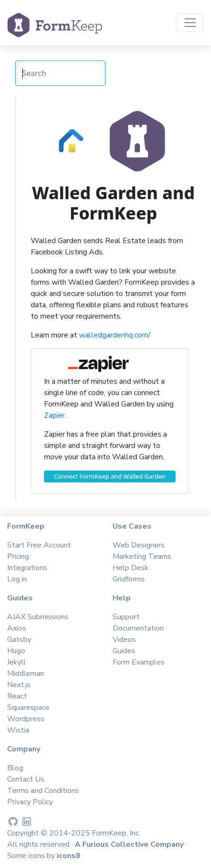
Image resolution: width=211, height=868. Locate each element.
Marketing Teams (142, 556)
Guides (124, 651)
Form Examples (139, 662)
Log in (17, 579)
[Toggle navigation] (190, 23)
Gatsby (19, 640)
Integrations (27, 568)
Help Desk (131, 568)
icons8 (69, 856)
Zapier (54, 415)
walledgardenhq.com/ (115, 335)
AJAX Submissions (38, 617)
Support (126, 617)
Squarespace (28, 708)
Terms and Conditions (43, 791)
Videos (124, 640)
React (17, 696)
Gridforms (129, 579)
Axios (17, 628)
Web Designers (139, 545)
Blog (15, 768)
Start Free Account (39, 545)
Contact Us (26, 779)
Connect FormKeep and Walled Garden (110, 476)
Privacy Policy (30, 802)
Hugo (16, 651)
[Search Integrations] (60, 73)
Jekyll (17, 662)
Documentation (138, 628)
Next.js (19, 685)
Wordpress (26, 719)
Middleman (26, 674)
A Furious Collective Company (130, 844)
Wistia (18, 730)
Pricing (18, 556)
